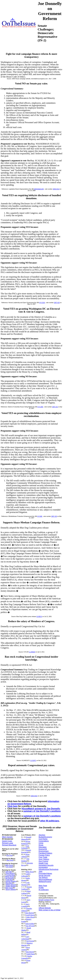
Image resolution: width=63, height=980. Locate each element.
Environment (44, 851)
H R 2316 (42, 303)
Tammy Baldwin (11, 889)
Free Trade (43, 857)
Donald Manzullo (26, 838)
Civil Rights (43, 839)
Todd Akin (9, 880)
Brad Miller (26, 933)
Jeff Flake (9, 872)
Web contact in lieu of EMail (49, 910)
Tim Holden (25, 860)
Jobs (40, 871)
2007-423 (57, 303)
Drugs (41, 845)
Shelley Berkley (11, 886)
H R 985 (40, 516)
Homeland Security (46, 865)
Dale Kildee (30, 924)
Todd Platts (30, 954)
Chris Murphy (10, 873)
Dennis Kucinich (26, 851)
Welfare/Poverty (45, 882)
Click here (13, 806)
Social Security (44, 875)
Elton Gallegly (26, 892)
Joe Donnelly (9, 878)
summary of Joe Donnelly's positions (42, 811)
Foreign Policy (44, 855)
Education (43, 847)
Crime (41, 843)
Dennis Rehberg (11, 881)
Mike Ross (30, 872)
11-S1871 (33, 761)
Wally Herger (26, 879)
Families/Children (45, 853)
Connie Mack (11, 875)
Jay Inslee (9, 867)
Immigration (43, 867)
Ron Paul (10, 855)
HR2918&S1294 (39, 189)
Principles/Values (45, 873)
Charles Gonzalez (27, 957)
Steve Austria (26, 948)
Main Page (43, 886)
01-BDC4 (39, 617)
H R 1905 (40, 407)
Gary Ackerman (25, 938)
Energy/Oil (43, 849)
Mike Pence (9, 865)
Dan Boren (30, 952)
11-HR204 (32, 652)
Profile (41, 888)
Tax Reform (43, 877)
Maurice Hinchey (27, 944)
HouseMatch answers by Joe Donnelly (41, 809)
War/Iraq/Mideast (45, 879)
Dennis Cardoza (27, 888)
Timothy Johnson (27, 909)
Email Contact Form (46, 900)
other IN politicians (50, 821)
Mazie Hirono (9, 876)
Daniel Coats (7, 841)
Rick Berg (9, 883)
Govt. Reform (44, 859)
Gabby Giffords (26, 875)
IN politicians (44, 890)
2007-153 (54, 516)
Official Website (45, 908)
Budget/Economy (45, 837)
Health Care (43, 863)
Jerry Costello (25, 905)
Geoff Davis (30, 915)
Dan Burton (29, 913)
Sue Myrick (30, 926)
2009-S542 (34, 796)
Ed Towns (30, 941)
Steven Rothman (26, 842)
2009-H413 (56, 189)
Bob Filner (10, 860)
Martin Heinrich (11, 885)
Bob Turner (9, 888)
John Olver (30, 917)
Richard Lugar (8, 843)
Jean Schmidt (25, 847)
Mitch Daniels (7, 837)
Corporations (44, 841)
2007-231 (55, 407)
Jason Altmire (25, 855)
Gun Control (43, 861)
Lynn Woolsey (25, 884)
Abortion (42, 835)
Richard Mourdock (9, 845)
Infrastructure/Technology (49, 869)
